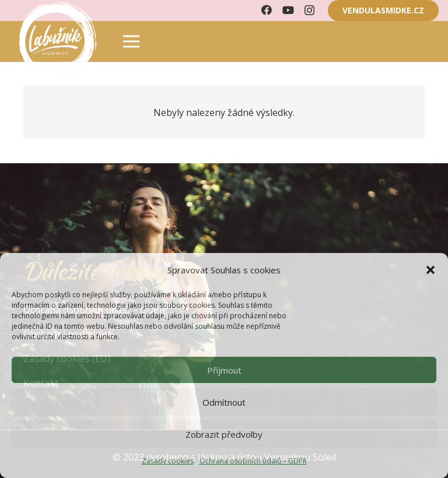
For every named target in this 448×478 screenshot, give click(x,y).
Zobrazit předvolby (224, 434)
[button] (430, 270)
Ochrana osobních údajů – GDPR (253, 461)
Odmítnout (224, 402)
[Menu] (131, 41)
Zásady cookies (168, 461)
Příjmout (224, 370)
